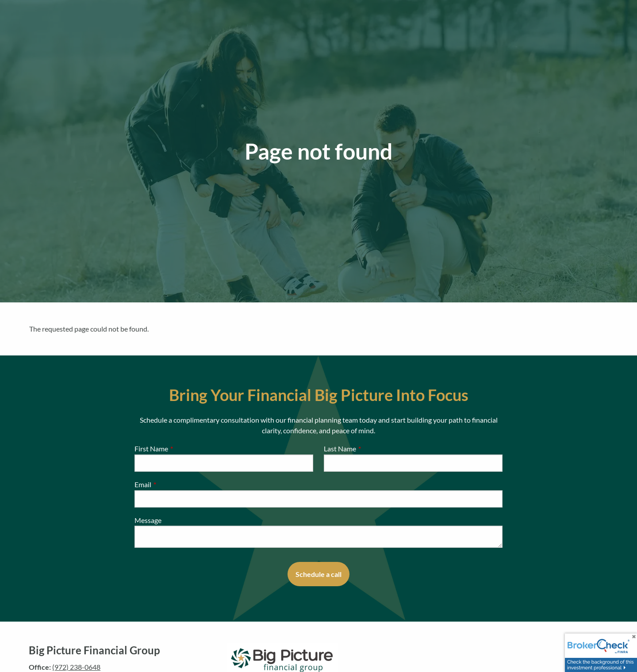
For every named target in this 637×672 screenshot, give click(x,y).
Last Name (372, 449)
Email (175, 484)
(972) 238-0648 (76, 667)
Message (148, 520)
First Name (183, 449)
